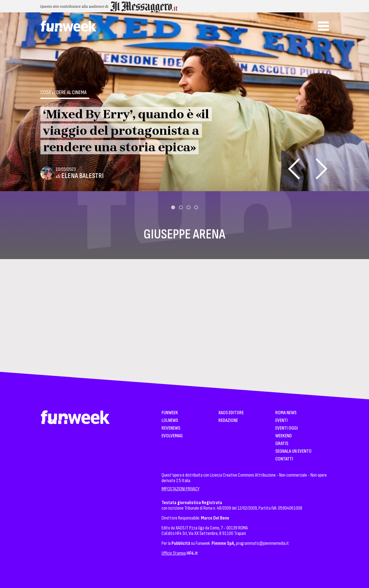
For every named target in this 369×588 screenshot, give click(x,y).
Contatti (284, 459)
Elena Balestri (82, 176)
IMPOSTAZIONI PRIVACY (181, 489)
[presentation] (294, 169)
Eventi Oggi (287, 428)
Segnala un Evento (293, 451)
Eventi (281, 421)
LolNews (170, 421)
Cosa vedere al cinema (63, 92)
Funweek (170, 413)
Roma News (286, 413)
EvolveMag (172, 436)
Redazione (228, 421)
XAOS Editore (231, 413)
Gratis (282, 444)
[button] (173, 207)
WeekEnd (284, 436)
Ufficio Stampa (174, 553)
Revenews (171, 428)
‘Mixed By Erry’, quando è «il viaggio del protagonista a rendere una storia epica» (126, 131)
